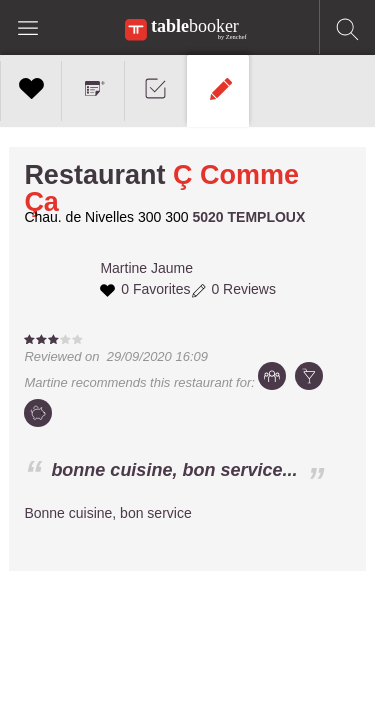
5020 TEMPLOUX (248, 217)
